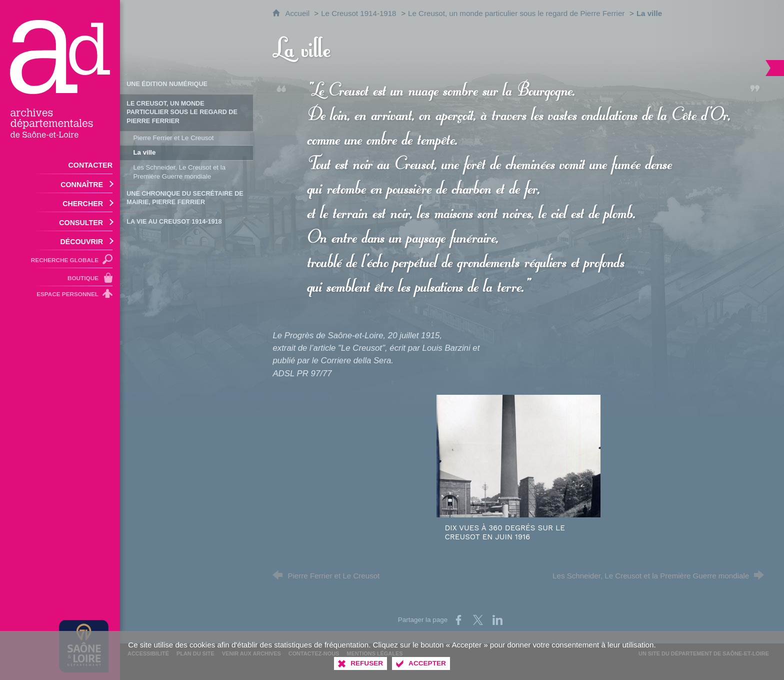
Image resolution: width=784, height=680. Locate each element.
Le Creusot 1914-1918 (358, 13)
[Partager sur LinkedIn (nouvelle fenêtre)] (497, 620)
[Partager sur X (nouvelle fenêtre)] (478, 620)
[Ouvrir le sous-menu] (60, 184)
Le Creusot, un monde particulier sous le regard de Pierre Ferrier (516, 13)
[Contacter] (60, 164)
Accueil (298, 13)
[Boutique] (60, 277)
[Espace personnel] (60, 295)
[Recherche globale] (60, 259)
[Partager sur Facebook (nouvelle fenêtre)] (458, 620)
